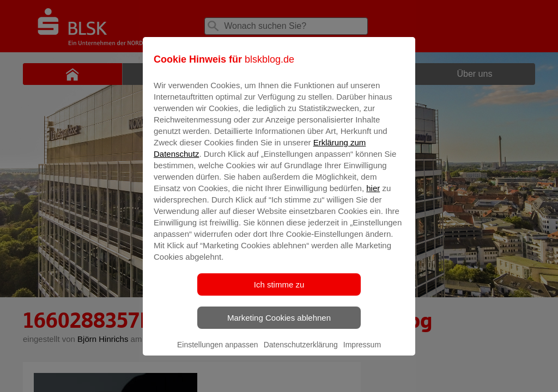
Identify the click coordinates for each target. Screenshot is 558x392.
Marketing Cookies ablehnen (279, 325)
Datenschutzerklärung (301, 352)
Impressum (362, 352)
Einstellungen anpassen (218, 352)
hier (373, 196)
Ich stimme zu (279, 292)
